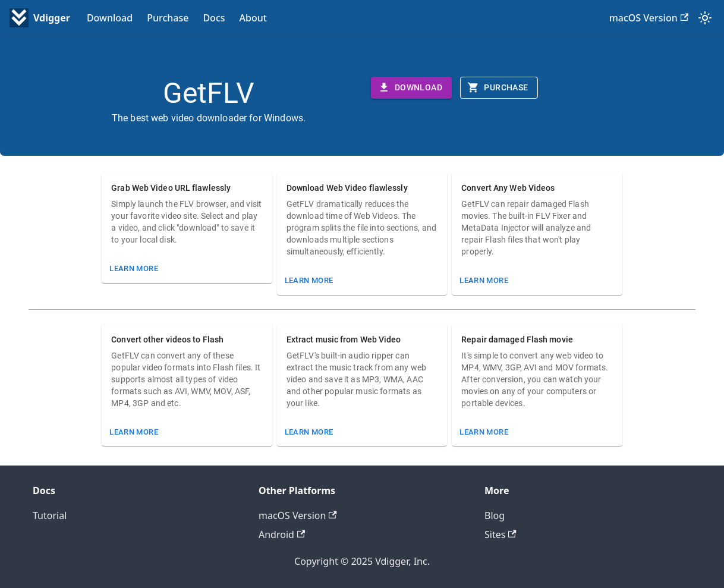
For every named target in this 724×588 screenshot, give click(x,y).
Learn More (134, 268)
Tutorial (50, 515)
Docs (214, 18)
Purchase (168, 18)
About (253, 18)
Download (110, 18)
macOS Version (649, 18)
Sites (500, 534)
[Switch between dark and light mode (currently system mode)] (705, 18)
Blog (495, 515)
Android (282, 534)
